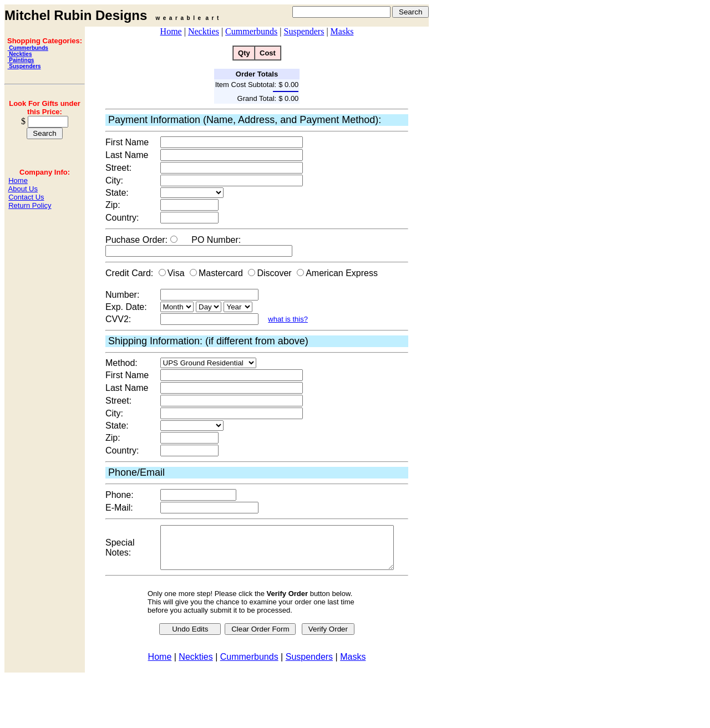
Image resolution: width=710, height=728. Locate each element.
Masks (342, 31)
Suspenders (24, 66)
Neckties (20, 54)
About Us (23, 189)
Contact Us (26, 197)
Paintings (21, 60)
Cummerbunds (28, 48)
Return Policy (30, 205)
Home (18, 180)
